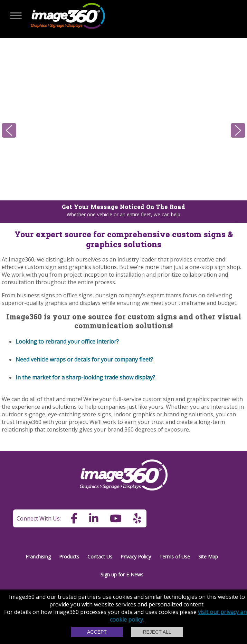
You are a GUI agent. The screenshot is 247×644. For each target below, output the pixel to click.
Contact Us (100, 557)
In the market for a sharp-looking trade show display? (85, 377)
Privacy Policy (136, 557)
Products (69, 557)
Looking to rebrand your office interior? (67, 341)
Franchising (38, 557)
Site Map (208, 557)
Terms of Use (175, 557)
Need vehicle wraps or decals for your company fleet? (84, 359)
